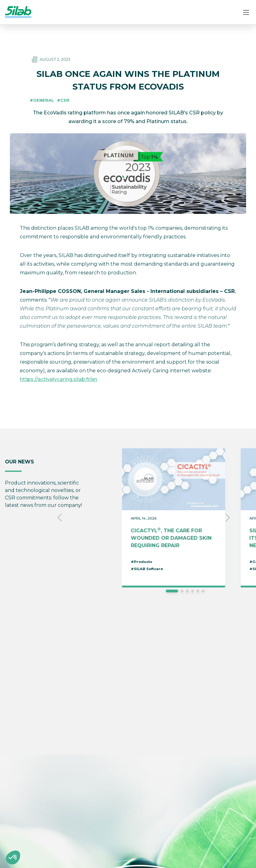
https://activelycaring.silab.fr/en (59, 379)
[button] (13, 857)
